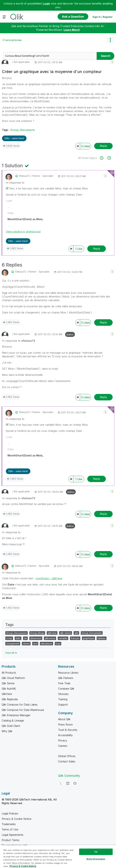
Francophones (12, 40)
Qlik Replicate (10, 699)
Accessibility (65, 735)
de (25, 638)
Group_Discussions (23, 130)
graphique (88, 638)
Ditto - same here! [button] (14, 138)
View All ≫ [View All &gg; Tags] (11, 653)
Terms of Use (10, 829)
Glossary (63, 694)
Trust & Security (68, 730)
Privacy (63, 740)
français (75, 638)
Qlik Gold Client (11, 726)
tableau (102, 638)
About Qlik (64, 719)
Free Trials (64, 683)
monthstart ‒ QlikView (49, 578)
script (9, 638)
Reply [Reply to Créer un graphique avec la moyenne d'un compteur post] (103, 146)
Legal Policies (10, 813)
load (58, 644)
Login (46, 3)
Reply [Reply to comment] (97, 249)
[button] (112, 62)
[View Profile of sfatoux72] (24, 176)
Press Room (65, 724)
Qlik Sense (8, 683)
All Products (9, 673)
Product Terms (11, 840)
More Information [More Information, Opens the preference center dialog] (96, 859)
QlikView (7, 694)
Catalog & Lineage (13, 721)
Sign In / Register (103, 17)
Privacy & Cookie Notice (17, 819)
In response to (15, 183)
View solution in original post (23, 231)
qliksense (50, 638)
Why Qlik (7, 731)
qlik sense (66, 633)
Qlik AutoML (9, 689)
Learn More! (72, 30)
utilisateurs (46, 644)
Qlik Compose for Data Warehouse (23, 710)
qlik (76, 633)
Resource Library (68, 673)
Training (63, 699)
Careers (63, 746)
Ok (96, 852)
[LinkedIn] (68, 783)
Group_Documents (92, 633)
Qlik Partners (66, 678)
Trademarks (9, 824)
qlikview (52, 633)
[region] (58, 856)
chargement (13, 644)
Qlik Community (69, 776)
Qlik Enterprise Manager (16, 715)
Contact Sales (67, 761)
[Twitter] (61, 783)
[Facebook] (75, 783)
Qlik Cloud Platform (13, 678)
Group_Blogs (37, 633)
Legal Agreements (13, 835)
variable (63, 638)
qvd (35, 644)
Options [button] (110, 40)
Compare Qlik (66, 689)
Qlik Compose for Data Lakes (20, 705)
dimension (36, 638)
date (18, 638)
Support (63, 705)
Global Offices (67, 756)
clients (26, 644)
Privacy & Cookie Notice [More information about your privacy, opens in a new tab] (23, 866)
